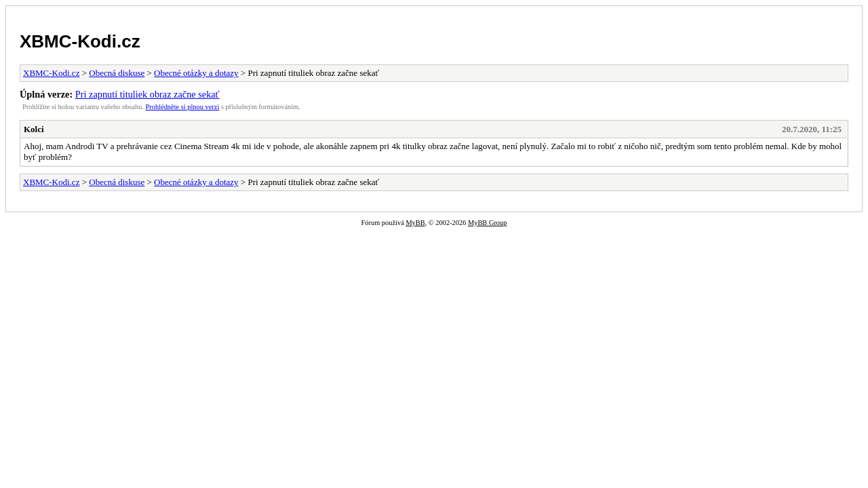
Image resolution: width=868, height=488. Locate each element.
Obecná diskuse (117, 73)
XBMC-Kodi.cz (80, 41)
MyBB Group (487, 223)
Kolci (34, 129)
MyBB (415, 223)
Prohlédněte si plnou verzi (183, 107)
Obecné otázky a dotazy (196, 73)
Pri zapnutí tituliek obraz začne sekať (147, 94)
